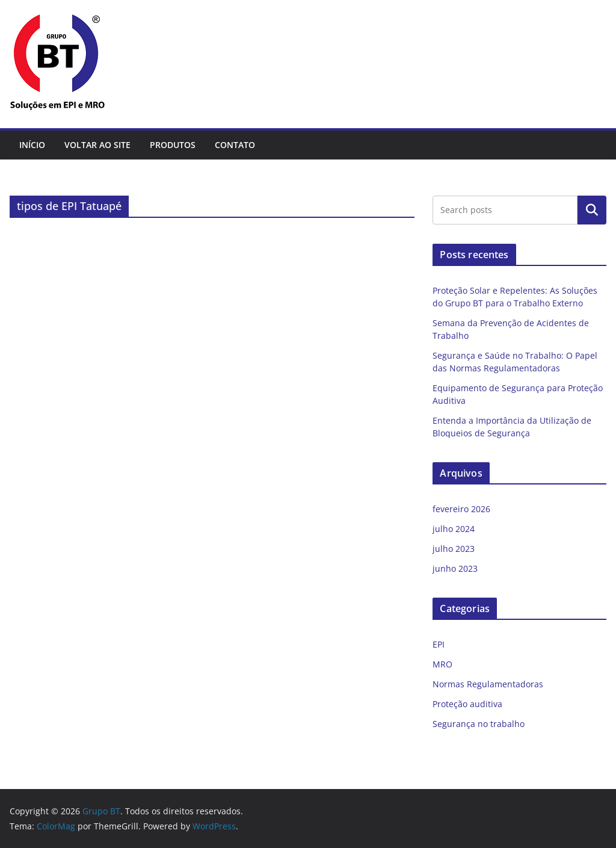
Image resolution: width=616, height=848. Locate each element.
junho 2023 (455, 568)
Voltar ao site (97, 145)
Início (32, 145)
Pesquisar (592, 210)
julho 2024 (454, 529)
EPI (439, 644)
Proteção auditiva (467, 704)
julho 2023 (454, 549)
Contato (235, 145)
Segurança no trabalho (479, 724)
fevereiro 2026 (461, 509)
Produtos (173, 145)
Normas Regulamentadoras (488, 684)
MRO (442, 664)
